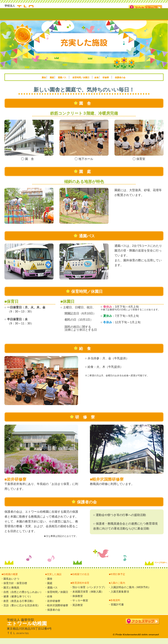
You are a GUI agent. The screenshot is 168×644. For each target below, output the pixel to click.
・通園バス (51, 592)
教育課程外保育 (108, 18)
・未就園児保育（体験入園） (87, 596)
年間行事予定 (133, 18)
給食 (108, 82)
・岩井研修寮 (52, 606)
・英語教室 (76, 610)
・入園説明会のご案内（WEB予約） (129, 592)
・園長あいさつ (10, 583)
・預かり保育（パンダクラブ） (88, 592)
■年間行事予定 (118, 579)
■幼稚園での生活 (81, 579)
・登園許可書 (116, 609)
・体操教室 (76, 601)
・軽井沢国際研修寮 (56, 610)
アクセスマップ (145, 8)
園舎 (22, 82)
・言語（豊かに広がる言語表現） (20, 610)
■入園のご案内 (118, 587)
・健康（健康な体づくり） (17, 601)
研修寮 (123, 82)
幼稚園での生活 (80, 18)
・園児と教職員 (10, 592)
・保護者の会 (52, 615)
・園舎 (48, 583)
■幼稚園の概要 (11, 579)
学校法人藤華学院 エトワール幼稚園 (34, 7)
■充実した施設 (54, 579)
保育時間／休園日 (83, 82)
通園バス (56, 82)
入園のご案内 (156, 18)
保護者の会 (143, 82)
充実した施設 (54, 18)
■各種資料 (115, 605)
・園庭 (48, 588)
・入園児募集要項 (119, 596)
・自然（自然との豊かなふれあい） (22, 597)
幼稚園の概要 (30, 18)
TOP (9, 18)
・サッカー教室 (79, 605)
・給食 (48, 601)
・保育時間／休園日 (56, 597)
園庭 (39, 82)
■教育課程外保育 (81, 587)
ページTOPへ (151, 560)
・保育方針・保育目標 (14, 588)
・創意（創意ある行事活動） (18, 606)
